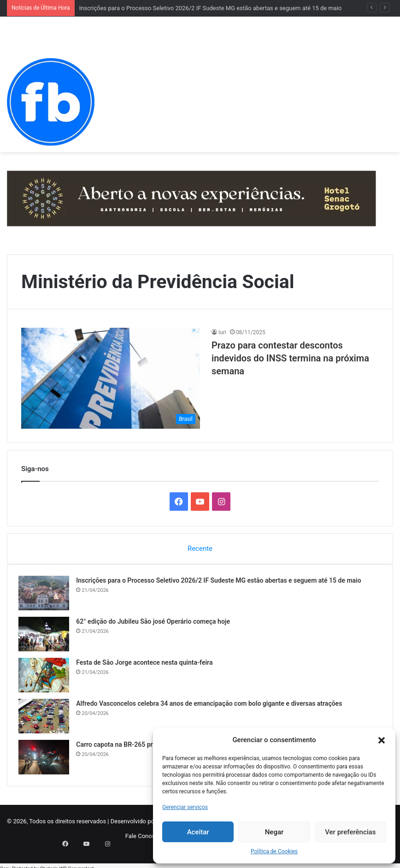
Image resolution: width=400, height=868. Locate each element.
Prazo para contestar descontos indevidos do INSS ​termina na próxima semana (290, 358)
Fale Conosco (144, 841)
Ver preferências (350, 832)
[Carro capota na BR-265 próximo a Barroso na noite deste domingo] (47, 760)
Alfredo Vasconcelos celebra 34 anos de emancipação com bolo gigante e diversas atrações (212, 706)
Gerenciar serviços (185, 807)
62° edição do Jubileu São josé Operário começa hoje (156, 624)
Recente (200, 549)
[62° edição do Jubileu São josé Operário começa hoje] (47, 637)
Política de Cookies (274, 851)
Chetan (47, 863)
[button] (382, 740)
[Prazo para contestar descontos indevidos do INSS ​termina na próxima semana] (111, 378)
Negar (274, 832)
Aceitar (198, 832)
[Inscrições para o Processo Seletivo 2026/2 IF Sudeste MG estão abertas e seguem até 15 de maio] (47, 596)
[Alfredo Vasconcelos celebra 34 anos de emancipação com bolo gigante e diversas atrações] (47, 719)
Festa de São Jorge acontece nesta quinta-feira (147, 665)
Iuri (222, 332)
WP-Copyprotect (76, 863)
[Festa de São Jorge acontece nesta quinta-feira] (47, 678)
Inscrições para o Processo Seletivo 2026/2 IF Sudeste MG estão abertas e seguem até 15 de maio (211, 8)
